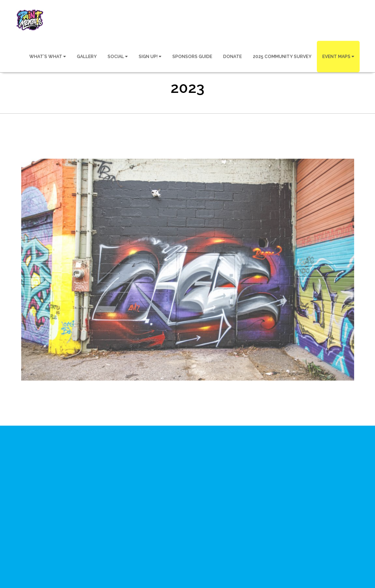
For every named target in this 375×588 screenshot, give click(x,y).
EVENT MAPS (338, 56)
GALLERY (87, 56)
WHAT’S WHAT (48, 56)
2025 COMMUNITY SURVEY (282, 56)
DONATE (232, 56)
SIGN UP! (150, 56)
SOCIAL (118, 56)
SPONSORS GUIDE (192, 56)
